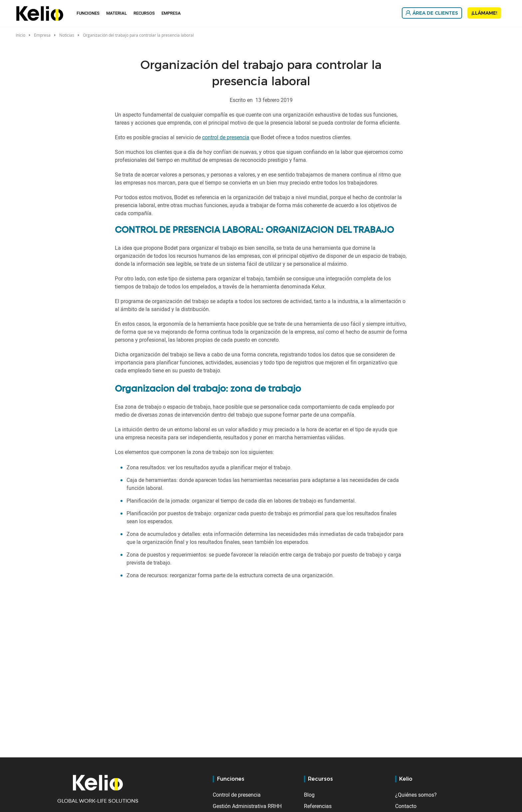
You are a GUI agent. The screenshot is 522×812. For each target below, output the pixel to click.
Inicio (20, 35)
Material (117, 13)
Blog (309, 795)
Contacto (406, 806)
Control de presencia (237, 795)
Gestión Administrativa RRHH (247, 806)
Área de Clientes (435, 13)
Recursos (144, 13)
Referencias (318, 806)
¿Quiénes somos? (416, 795)
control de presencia (226, 137)
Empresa (171, 13)
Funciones (88, 13)
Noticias (67, 35)
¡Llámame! (484, 13)
